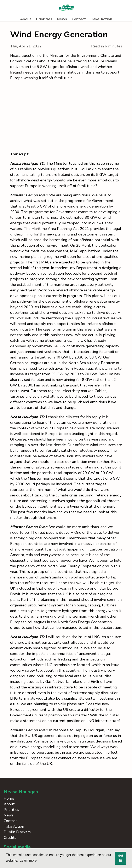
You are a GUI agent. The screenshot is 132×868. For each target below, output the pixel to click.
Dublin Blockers (17, 832)
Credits (10, 838)
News (62, 19)
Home (9, 798)
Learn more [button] (28, 860)
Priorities (44, 19)
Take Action (101, 19)
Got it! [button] (120, 858)
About (26, 19)
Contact (79, 19)
